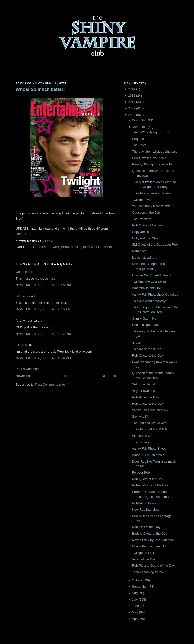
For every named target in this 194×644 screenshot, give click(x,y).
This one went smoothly (149, 301)
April (135, 619)
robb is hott (71, 247)
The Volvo (139, 145)
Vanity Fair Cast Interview (150, 410)
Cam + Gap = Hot (145, 318)
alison (20, 345)
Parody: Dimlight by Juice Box (153, 164)
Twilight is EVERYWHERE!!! (152, 429)
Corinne (21, 272)
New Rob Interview (145, 510)
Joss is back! (141, 442)
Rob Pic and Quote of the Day (153, 566)
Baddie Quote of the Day (149, 533)
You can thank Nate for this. (152, 206)
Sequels (138, 139)
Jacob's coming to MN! (148, 572)
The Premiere (142, 219)
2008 (132, 115)
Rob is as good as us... (148, 325)
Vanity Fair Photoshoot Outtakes (155, 294)
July (135, 599)
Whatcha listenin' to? (147, 288)
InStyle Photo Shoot (146, 238)
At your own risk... (145, 391)
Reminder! (139, 251)
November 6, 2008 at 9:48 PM (43, 285)
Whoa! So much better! (40, 89)
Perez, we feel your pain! (150, 158)
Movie (43, 247)
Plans (54, 247)
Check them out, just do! (149, 546)
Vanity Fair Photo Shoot (149, 449)
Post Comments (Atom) (52, 385)
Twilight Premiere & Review (151, 193)
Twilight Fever (142, 200)
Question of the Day (146, 212)
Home (67, 376)
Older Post (109, 376)
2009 (132, 108)
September (140, 587)
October (138, 580)
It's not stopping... (145, 257)
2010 (132, 102)
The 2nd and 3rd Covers (149, 423)
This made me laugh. (147, 349)
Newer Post (24, 376)
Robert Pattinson (98, 247)
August (137, 593)
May (135, 612)
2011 (132, 95)
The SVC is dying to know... (152, 132)
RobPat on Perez (144, 503)
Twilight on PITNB (145, 553)
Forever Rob (141, 473)
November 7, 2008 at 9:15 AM (43, 309)
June (135, 606)
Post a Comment (28, 369)
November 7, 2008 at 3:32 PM (43, 334)
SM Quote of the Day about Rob (155, 245)
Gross (136, 343)
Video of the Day (144, 559)
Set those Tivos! (143, 384)
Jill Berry (22, 296)
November (139, 127)
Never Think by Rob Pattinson (153, 540)
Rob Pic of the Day (145, 397)
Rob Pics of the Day (146, 527)
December (139, 120)
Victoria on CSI (143, 436)
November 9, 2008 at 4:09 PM (43, 358)
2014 (132, 89)
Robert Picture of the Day (150, 485)
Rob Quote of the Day (147, 225)
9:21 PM (48, 241)
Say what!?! (140, 416)
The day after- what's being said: (155, 151)
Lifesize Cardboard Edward (151, 275)
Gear (33, 247)
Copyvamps (140, 232)
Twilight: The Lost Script (149, 282)
